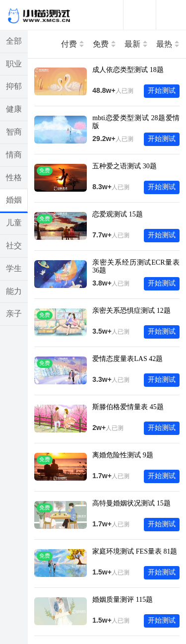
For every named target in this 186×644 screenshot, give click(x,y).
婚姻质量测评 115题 (123, 600)
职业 (14, 64)
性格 (14, 178)
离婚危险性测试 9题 (123, 455)
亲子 (14, 314)
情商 (14, 155)
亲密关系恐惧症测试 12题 (131, 311)
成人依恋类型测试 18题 (128, 70)
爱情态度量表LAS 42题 (127, 359)
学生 (14, 268)
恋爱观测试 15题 (118, 214)
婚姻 (14, 200)
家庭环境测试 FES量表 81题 (135, 551)
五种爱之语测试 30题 (124, 166)
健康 (14, 109)
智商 (14, 132)
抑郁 (14, 86)
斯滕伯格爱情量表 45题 (128, 407)
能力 (14, 291)
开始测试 (162, 91)
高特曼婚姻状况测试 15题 (131, 503)
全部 (14, 41)
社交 (14, 246)
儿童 (14, 223)
